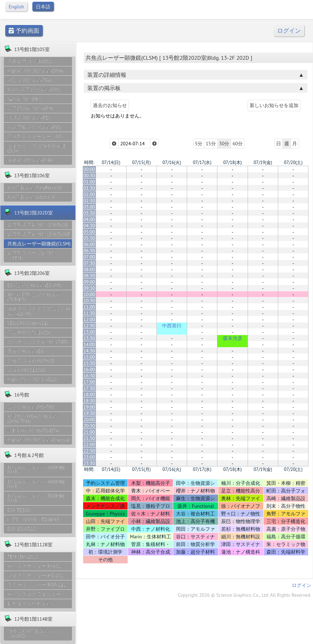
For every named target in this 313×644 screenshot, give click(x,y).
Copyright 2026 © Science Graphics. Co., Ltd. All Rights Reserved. (244, 595)
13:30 (89, 338)
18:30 (89, 401)
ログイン (289, 31)
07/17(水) (202, 162)
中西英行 (172, 326)
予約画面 (24, 31)
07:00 (89, 257)
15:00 (89, 357)
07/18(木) (232, 162)
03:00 (89, 207)
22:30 (89, 451)
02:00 (89, 194)
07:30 (89, 263)
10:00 (89, 294)
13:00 (89, 332)
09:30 (89, 288)
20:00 (89, 419)
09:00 (89, 282)
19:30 (89, 413)
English (16, 7)
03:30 (89, 213)
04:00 (89, 219)
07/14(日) (111, 162)
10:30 (89, 301)
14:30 (89, 351)
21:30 (89, 438)
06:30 (89, 251)
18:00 (89, 394)
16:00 (89, 369)
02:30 (89, 201)
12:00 (89, 319)
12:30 (89, 326)
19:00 (89, 407)
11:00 (89, 307)
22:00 (89, 445)
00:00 (89, 169)
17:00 (89, 382)
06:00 (89, 244)
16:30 (89, 376)
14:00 (89, 344)
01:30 (89, 188)
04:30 (89, 226)
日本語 (43, 7)
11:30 (89, 313)
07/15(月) (141, 162)
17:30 (89, 388)
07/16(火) (172, 162)
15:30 (89, 363)
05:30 (89, 238)
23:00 (89, 457)
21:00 (89, 432)
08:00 (89, 269)
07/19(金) (263, 162)
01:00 (89, 182)
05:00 (89, 232)
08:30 (89, 276)
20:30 (89, 426)
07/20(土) (293, 162)
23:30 (89, 463)
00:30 (89, 176)
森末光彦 (233, 338)
